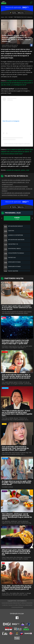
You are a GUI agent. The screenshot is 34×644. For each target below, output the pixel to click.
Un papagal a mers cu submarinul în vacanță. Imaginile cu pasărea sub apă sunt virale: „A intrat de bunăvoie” (17, 189)
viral (28, 170)
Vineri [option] (17, 218)
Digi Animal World (4, 3)
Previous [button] (2, 218)
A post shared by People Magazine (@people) (17, 144)
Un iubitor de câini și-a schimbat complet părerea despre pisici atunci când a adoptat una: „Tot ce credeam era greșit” (16, 182)
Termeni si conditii (13, 605)
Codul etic (5, 605)
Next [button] (32, 218)
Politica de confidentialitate (25, 605)
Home (2, 17)
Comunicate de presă (7, 603)
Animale (11, 17)
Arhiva (24, 603)
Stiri (6, 17)
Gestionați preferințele (17, 607)
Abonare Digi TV (17, 603)
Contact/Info (29, 603)
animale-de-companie (13, 170)
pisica (23, 170)
